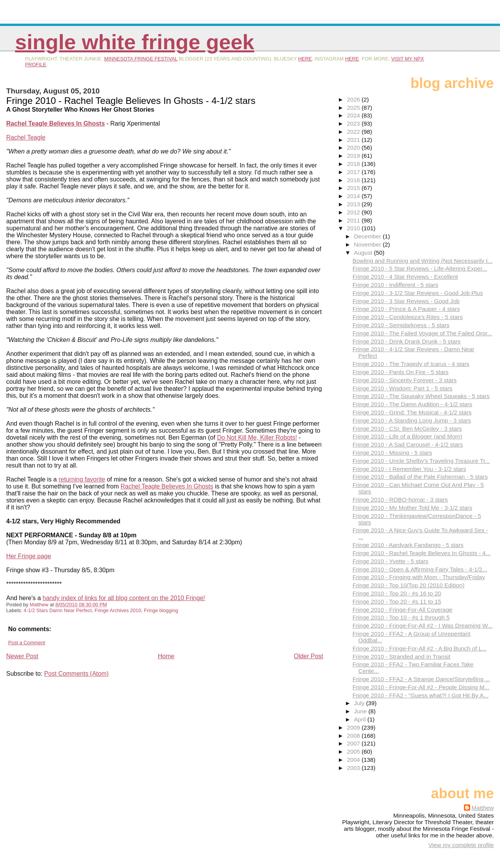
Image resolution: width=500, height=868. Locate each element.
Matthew (483, 808)
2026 (354, 99)
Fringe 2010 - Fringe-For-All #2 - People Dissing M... (421, 687)
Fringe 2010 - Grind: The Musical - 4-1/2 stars (412, 412)
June (361, 711)
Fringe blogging (161, 610)
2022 (354, 132)
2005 (354, 752)
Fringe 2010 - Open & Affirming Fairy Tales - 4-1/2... (420, 569)
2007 (354, 743)
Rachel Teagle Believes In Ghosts (167, 486)
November (368, 244)
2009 (354, 727)
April (361, 719)
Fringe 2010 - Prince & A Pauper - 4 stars (406, 309)
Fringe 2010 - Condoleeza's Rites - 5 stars (408, 317)
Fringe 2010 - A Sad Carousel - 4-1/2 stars (408, 444)
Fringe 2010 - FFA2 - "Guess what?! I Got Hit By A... (421, 695)
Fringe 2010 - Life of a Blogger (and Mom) (407, 436)
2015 (354, 188)
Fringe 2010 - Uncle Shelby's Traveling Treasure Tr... (421, 461)
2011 (354, 220)
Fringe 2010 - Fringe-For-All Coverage (402, 610)
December (368, 236)
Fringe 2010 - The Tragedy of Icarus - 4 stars (411, 364)
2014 (354, 196)
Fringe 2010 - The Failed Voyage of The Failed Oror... (422, 333)
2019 (354, 156)
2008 (354, 736)
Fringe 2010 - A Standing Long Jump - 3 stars (412, 420)
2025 (354, 108)
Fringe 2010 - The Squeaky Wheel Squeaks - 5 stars (421, 396)
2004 (354, 760)
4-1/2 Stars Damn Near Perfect (58, 610)
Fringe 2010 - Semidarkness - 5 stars (401, 325)
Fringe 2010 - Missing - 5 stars (392, 453)
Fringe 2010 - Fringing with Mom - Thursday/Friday (419, 577)
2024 (354, 115)
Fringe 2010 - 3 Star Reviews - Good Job (406, 301)
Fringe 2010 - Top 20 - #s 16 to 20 (397, 593)
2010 (354, 228)
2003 (354, 768)
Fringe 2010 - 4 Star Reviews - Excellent (405, 277)
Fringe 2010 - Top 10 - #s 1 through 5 (401, 617)
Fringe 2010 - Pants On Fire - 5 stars (401, 372)
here (305, 59)
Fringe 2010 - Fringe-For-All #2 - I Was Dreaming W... (423, 626)
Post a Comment (27, 643)
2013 (354, 204)
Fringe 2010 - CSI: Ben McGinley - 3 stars (407, 429)
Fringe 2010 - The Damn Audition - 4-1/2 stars (413, 404)
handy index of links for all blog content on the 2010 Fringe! (124, 598)
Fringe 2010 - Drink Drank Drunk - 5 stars (407, 341)
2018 (354, 164)
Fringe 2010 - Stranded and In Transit (401, 657)
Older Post (308, 656)
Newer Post (22, 656)
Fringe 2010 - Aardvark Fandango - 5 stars (408, 545)
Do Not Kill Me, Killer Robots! (257, 437)
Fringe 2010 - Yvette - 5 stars (391, 561)
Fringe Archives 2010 (118, 610)
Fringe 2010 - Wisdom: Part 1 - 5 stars (402, 388)
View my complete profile (461, 845)
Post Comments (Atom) (76, 674)
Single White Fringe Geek (135, 42)
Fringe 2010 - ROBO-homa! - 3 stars (400, 500)
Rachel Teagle (26, 137)
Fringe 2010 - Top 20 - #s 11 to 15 (397, 601)
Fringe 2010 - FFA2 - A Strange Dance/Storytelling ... (421, 679)
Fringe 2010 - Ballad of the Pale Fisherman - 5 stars (420, 477)
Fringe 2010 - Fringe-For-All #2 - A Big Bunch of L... (420, 648)
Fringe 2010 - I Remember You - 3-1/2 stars (409, 469)
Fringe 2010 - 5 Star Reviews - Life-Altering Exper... (420, 268)
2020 (354, 148)
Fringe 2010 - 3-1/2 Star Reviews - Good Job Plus (418, 293)
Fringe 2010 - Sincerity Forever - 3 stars (405, 380)
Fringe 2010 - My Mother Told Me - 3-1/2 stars (413, 508)
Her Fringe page (29, 556)
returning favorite (82, 479)
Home (166, 656)
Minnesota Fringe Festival (141, 59)
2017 (354, 172)
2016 (354, 180)
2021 (354, 140)
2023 (354, 123)
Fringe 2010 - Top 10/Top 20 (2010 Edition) (408, 585)
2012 (354, 212)
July (360, 703)
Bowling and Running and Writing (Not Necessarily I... (423, 261)
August (364, 253)
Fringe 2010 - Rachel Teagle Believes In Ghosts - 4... (422, 553)
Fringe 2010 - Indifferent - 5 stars (395, 285)
